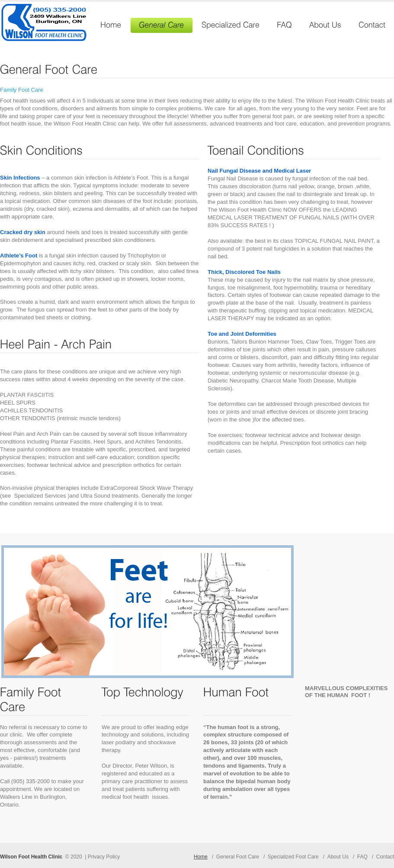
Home (201, 857)
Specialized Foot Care (293, 857)
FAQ (362, 857)
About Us (338, 857)
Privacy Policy (104, 857)
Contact (385, 857)
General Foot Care (238, 857)
